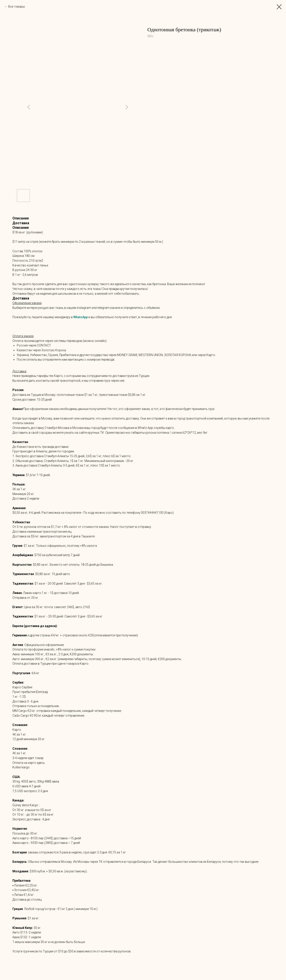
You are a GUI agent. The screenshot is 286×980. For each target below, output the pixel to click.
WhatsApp (81, 317)
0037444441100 (152, 513)
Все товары (17, 7)
